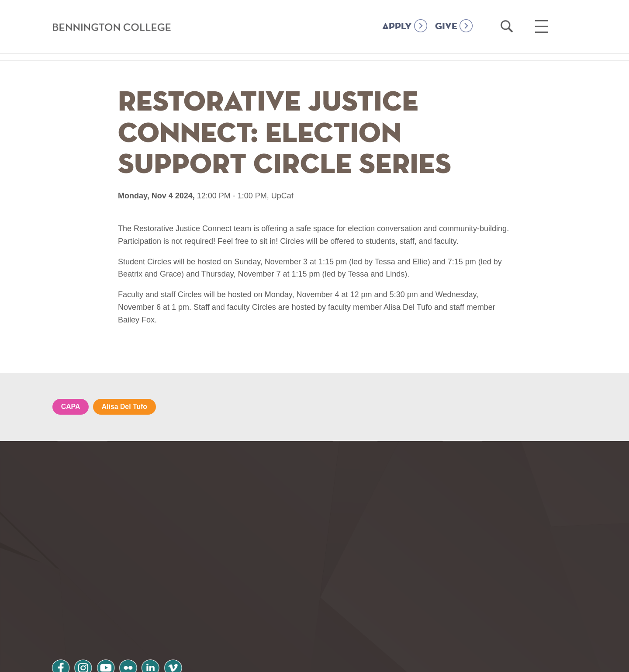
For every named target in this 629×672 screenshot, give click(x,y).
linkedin (162, 602)
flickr (137, 602)
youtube (112, 602)
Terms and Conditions (170, 625)
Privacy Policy (83, 625)
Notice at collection (260, 660)
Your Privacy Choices (342, 660)
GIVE (446, 27)
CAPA (71, 407)
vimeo (187, 602)
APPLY (397, 27)
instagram (87, 602)
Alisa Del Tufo (125, 407)
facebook (62, 602)
